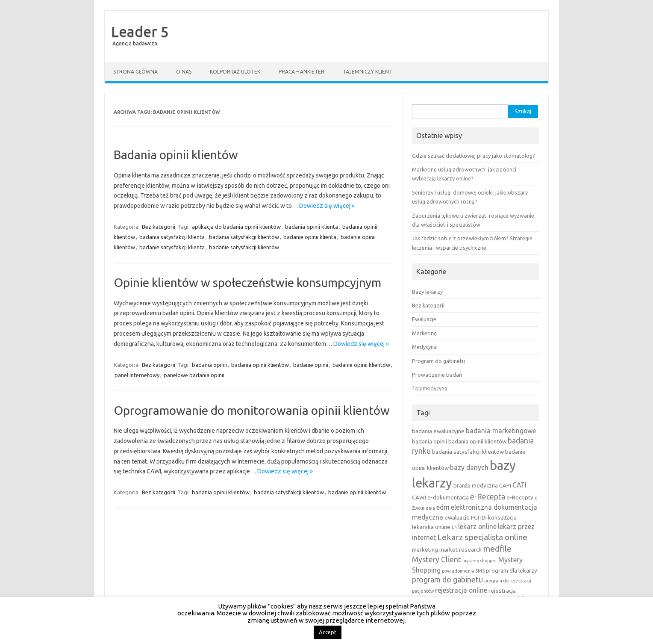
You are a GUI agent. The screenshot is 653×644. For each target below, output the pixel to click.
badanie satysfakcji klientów (244, 247)
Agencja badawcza (135, 43)
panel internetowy (137, 375)
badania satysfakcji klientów (244, 237)
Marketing (424, 333)
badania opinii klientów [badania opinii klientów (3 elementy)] (477, 441)
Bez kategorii (159, 227)
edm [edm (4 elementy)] (443, 507)
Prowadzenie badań (437, 375)
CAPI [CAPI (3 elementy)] (505, 485)
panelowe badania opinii (194, 375)
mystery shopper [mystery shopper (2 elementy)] (480, 561)
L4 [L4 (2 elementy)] (454, 527)
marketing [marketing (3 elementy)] (425, 549)
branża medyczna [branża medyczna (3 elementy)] (476, 485)
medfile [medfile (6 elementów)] (497, 549)
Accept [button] (328, 632)
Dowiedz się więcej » (327, 206)
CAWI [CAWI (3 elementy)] (419, 497)
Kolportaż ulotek (235, 72)
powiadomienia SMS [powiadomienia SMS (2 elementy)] (463, 571)
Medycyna (424, 347)
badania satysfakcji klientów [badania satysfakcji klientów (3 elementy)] (468, 452)
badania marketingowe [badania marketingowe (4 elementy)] (501, 431)
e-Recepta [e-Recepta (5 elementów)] (488, 497)
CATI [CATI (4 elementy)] (519, 485)
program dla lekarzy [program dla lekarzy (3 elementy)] (512, 570)
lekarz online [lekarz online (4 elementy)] (477, 526)
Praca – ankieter (301, 72)
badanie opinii (311, 365)
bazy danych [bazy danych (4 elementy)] (469, 467)
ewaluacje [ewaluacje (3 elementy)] (457, 517)
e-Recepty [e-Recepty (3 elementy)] (520, 497)
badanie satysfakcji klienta (172, 247)
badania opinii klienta (312, 227)
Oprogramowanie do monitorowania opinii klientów (252, 410)
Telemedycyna (430, 388)
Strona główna (135, 72)
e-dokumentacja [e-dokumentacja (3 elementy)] (448, 497)
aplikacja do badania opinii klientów (236, 227)
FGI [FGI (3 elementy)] (475, 517)
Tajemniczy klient (368, 72)
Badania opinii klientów (176, 155)
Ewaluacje (424, 319)
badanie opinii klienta (310, 237)
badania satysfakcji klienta (172, 237)
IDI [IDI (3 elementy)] (484, 517)
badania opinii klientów (260, 365)
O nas (184, 72)
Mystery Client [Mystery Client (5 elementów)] (437, 560)
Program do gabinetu (438, 361)
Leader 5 (140, 31)
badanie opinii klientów (361, 365)
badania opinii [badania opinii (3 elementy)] (429, 441)
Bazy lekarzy (427, 292)
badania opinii (209, 365)
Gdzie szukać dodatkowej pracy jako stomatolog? (474, 156)
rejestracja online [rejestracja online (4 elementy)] (461, 590)
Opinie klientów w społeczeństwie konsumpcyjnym (247, 282)
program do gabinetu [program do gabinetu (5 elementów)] (447, 580)
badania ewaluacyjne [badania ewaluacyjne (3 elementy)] (438, 431)
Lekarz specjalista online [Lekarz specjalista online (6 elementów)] (482, 537)
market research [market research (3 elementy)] (460, 549)
